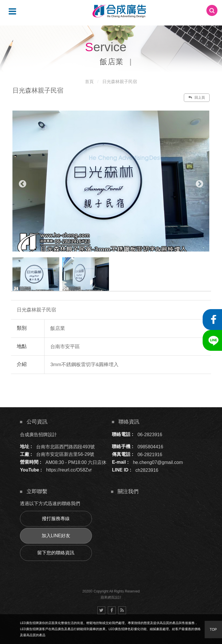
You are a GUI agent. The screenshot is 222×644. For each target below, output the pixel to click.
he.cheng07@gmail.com (158, 462)
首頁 (89, 81)
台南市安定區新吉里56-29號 (65, 454)
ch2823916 (147, 470)
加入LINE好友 (56, 536)
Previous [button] (23, 184)
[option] (111, 181)
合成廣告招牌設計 (38, 434)
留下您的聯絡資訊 (56, 553)
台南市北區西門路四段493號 (65, 446)
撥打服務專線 (56, 519)
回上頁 (197, 98)
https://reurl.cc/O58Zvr (69, 470)
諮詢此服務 (152, 391)
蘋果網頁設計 (111, 597)
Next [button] (199, 184)
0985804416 (150, 446)
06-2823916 (150, 434)
